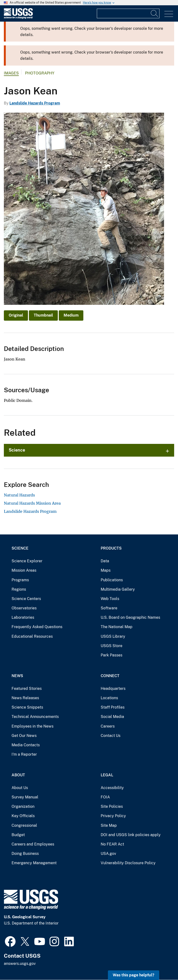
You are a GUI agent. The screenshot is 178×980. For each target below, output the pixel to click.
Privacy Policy (113, 816)
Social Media (112, 717)
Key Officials (23, 816)
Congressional (24, 825)
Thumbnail (43, 315)
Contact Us (111, 736)
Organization (23, 806)
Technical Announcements (35, 717)
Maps (106, 570)
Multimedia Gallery (118, 589)
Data (105, 561)
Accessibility (112, 788)
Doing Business (25, 854)
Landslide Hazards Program (35, 103)
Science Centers (26, 599)
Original (16, 315)
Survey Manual (25, 797)
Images (11, 73)
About (18, 775)
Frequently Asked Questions (37, 627)
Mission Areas (24, 570)
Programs (20, 580)
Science (17, 450)
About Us (20, 788)
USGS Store (112, 646)
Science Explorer (27, 561)
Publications (112, 580)
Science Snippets (27, 707)
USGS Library (113, 636)
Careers (108, 726)
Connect (110, 676)
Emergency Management (34, 863)
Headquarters (113, 689)
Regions (19, 589)
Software (109, 608)
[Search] (155, 13)
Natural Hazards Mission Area (32, 503)
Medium (71, 315)
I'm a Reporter (24, 754)
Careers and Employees (33, 844)
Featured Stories (27, 689)
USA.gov (108, 854)
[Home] (18, 18)
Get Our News (24, 736)
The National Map (117, 627)
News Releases (25, 698)
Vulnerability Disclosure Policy (128, 863)
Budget (18, 835)
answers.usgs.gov (20, 964)
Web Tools (110, 599)
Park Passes (112, 655)
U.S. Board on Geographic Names (130, 617)
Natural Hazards (19, 495)
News (17, 676)
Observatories (24, 608)
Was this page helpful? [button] (134, 975)
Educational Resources (32, 636)
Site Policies (112, 806)
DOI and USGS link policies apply (131, 835)
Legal (107, 775)
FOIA (105, 797)
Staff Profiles (113, 707)
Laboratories (23, 617)
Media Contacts (26, 745)
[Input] (128, 13)
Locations (109, 698)
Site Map (109, 825)
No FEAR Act (112, 844)
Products (111, 548)
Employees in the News (33, 726)
